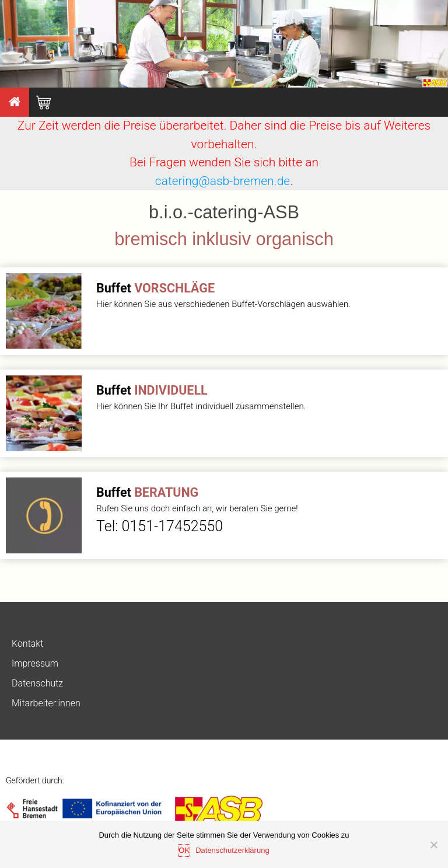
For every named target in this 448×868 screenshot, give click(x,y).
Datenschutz (37, 683)
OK (184, 850)
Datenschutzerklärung (232, 850)
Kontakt (27, 644)
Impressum (35, 663)
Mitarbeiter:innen (46, 703)
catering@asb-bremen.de (223, 181)
